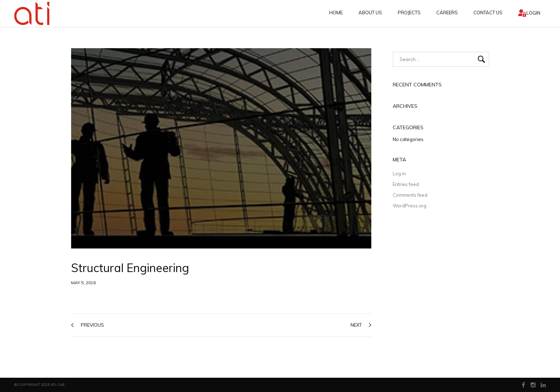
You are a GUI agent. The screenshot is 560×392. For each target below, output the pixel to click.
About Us (370, 12)
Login (533, 13)
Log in (399, 174)
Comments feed (410, 195)
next (361, 325)
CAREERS (447, 12)
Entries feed (406, 184)
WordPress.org (410, 206)
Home (336, 12)
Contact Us (488, 12)
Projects (409, 12)
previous (88, 325)
